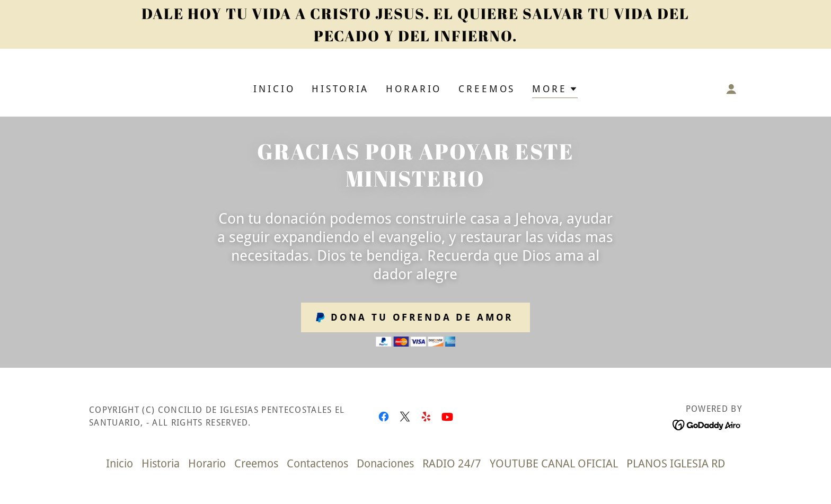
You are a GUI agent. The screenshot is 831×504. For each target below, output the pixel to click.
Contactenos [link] (317, 463)
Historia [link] (340, 89)
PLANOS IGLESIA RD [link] (676, 463)
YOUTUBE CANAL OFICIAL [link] (554, 463)
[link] (384, 417)
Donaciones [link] (385, 463)
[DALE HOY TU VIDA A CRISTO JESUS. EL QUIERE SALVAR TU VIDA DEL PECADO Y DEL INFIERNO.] (415, 24)
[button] (555, 90)
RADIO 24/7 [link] (452, 463)
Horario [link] (414, 89)
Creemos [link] (487, 89)
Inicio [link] (274, 89)
